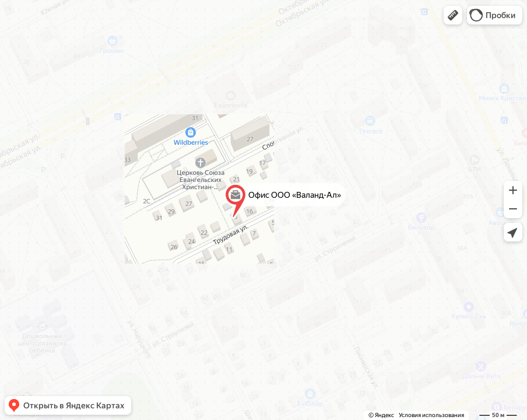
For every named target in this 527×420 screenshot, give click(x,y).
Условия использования (431, 415)
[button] (453, 15)
